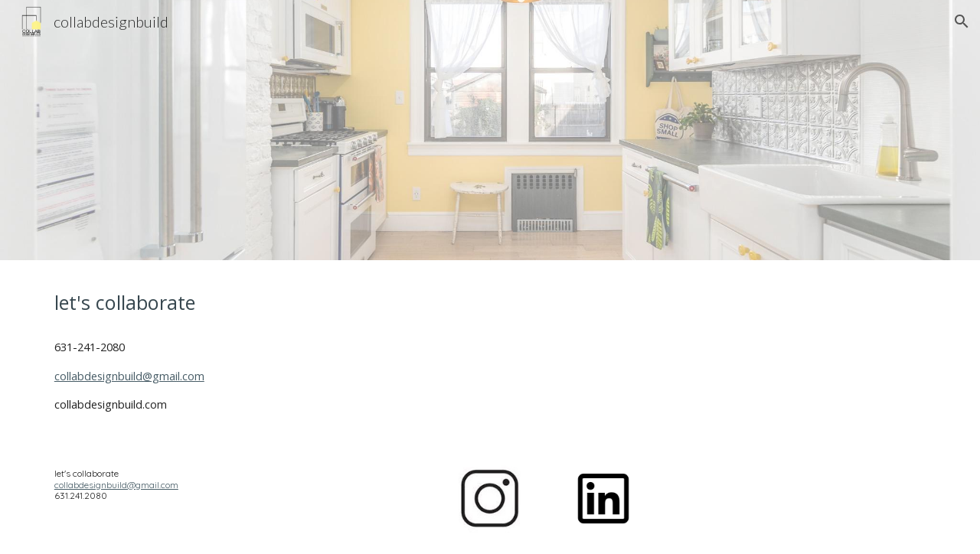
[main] (226, 303)
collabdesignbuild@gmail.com (129, 376)
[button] (962, 21)
